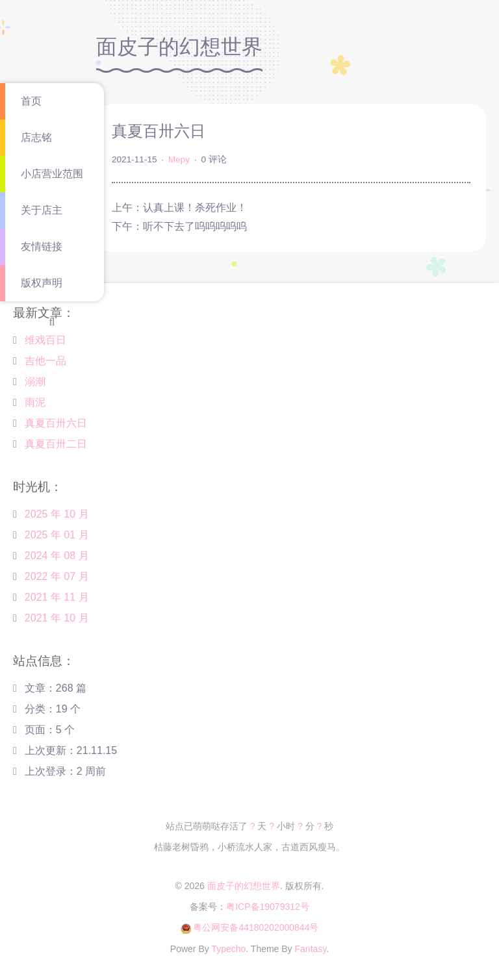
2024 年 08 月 (57, 556)
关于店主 (42, 210)
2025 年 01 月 (57, 535)
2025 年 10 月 (57, 514)
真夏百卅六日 (56, 423)
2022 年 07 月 (57, 576)
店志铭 (36, 137)
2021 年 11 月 (57, 597)
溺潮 (35, 382)
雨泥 (35, 402)
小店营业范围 (52, 174)
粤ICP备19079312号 (268, 907)
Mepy (179, 159)
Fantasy (311, 949)
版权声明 (42, 283)
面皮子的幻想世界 (244, 886)
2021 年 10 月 (57, 618)
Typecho (228, 949)
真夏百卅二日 (56, 444)
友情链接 (42, 246)
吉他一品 (45, 361)
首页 (31, 101)
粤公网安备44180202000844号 (256, 927)
